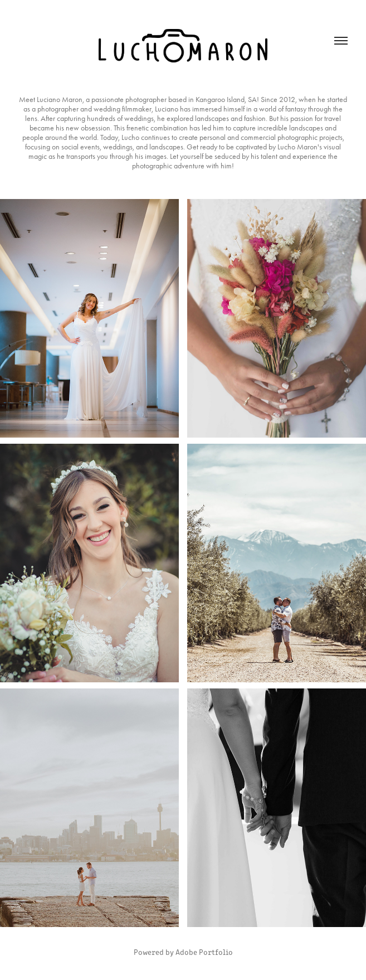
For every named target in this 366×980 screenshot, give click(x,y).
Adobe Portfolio (204, 952)
